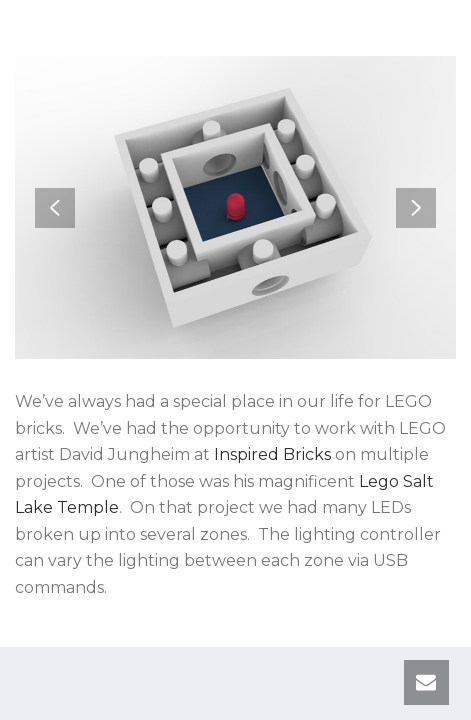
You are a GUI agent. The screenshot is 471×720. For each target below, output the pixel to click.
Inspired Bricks (272, 454)
